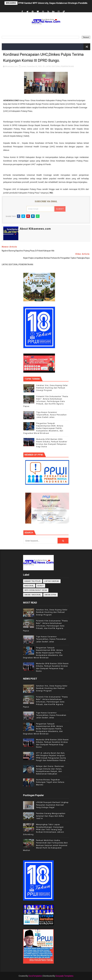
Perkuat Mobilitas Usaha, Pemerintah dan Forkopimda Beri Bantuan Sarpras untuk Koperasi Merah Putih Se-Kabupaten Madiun (46, 845)
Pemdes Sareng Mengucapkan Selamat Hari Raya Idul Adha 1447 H (51, 816)
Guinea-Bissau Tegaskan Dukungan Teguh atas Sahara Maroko (50, 782)
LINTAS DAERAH (52, 581)
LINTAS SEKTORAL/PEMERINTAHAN (60, 66)
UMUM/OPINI (50, 595)
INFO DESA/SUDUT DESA (36, 590)
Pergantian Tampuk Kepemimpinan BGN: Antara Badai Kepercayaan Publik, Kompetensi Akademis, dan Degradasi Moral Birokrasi (43, 428)
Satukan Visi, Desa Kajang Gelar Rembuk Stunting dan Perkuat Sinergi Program (52, 388)
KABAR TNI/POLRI (33, 581)
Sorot (41, 586)
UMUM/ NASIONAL (33, 595)
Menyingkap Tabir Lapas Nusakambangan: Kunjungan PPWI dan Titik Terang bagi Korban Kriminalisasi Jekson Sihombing (44, 829)
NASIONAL (29, 586)
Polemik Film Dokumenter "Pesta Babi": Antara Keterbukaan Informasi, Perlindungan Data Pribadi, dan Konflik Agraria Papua (46, 401)
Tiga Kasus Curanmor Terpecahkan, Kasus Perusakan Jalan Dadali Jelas (51, 415)
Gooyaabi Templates (65, 976)
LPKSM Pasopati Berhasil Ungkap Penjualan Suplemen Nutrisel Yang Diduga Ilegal (52, 805)
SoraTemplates (35, 976)
